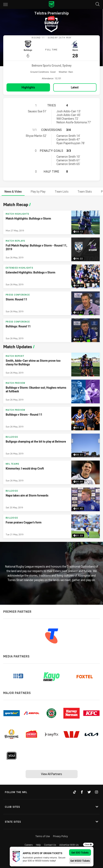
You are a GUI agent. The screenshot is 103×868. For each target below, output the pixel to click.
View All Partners (51, 773)
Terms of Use (43, 836)
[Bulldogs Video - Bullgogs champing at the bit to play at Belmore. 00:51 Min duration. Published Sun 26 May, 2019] (51, 445)
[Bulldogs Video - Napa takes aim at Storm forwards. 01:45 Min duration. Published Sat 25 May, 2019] (51, 499)
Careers (29, 844)
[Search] (98, 4)
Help (38, 844)
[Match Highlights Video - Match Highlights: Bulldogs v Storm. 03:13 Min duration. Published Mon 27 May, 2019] (51, 222)
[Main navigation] (5, 4)
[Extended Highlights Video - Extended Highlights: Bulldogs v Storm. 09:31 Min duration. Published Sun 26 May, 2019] (51, 276)
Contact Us (50, 844)
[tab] (13, 191)
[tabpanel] (51, 368)
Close (88, 845)
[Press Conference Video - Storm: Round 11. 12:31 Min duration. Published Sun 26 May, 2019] (51, 303)
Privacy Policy (60, 836)
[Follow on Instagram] (96, 791)
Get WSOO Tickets (80, 861)
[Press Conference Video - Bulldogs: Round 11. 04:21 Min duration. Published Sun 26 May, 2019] (51, 330)
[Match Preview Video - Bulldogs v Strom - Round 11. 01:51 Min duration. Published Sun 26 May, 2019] (51, 418)
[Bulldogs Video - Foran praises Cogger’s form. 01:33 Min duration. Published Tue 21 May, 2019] (51, 526)
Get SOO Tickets (80, 852)
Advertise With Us (69, 844)
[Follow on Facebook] (82, 791)
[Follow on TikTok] (75, 791)
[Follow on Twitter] (89, 791)
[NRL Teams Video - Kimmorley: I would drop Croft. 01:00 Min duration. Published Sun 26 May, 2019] (51, 472)
